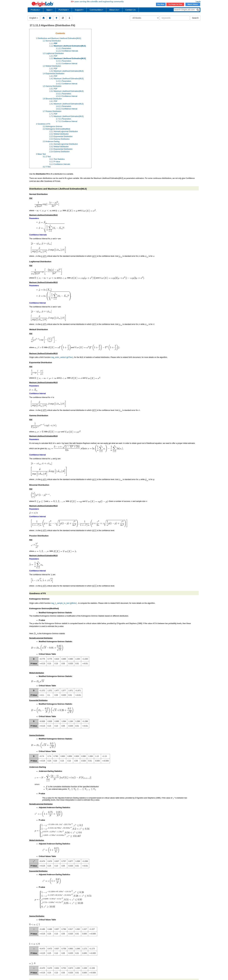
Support (79, 10)
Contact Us (130, 10)
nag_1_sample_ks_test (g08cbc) (64, 603)
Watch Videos (193, 4)
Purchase (64, 10)
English (34, 18)
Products (35, 10)
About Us (114, 10)
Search (195, 18)
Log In (198, 1)
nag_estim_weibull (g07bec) (62, 357)
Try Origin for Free (175, 4)
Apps (49, 10)
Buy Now (161, 4)
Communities (96, 10)
